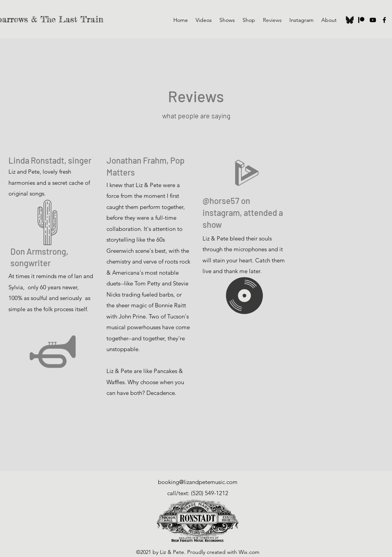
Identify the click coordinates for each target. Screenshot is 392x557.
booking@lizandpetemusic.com (198, 482)
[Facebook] (384, 20)
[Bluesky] (350, 20)
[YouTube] (373, 20)
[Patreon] (361, 20)
